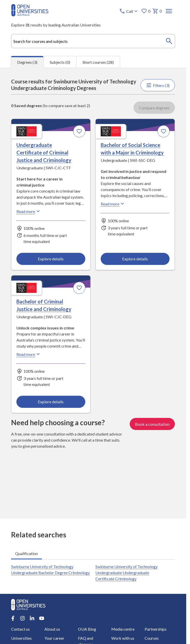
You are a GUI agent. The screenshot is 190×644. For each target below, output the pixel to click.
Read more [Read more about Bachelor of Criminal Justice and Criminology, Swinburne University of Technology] (29, 354)
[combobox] (93, 41)
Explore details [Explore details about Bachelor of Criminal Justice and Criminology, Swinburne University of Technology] (51, 402)
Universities (21, 638)
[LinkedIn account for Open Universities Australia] (32, 618)
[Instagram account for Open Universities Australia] (22, 618)
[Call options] (129, 11)
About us (52, 629)
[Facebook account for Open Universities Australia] (13, 618)
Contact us (20, 629)
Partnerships (156, 629)
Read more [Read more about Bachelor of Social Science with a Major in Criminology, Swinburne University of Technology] (113, 204)
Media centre (123, 629)
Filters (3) (158, 85)
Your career (55, 638)
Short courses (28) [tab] (98, 62)
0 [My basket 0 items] (157, 11)
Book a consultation (153, 424)
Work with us (123, 638)
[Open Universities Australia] (30, 15)
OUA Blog (87, 629)
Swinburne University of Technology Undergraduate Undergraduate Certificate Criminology (127, 573)
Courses (152, 638)
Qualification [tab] (26, 553)
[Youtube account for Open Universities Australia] (42, 618)
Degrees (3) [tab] (27, 62)
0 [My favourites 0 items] (146, 11)
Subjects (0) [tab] (60, 62)
